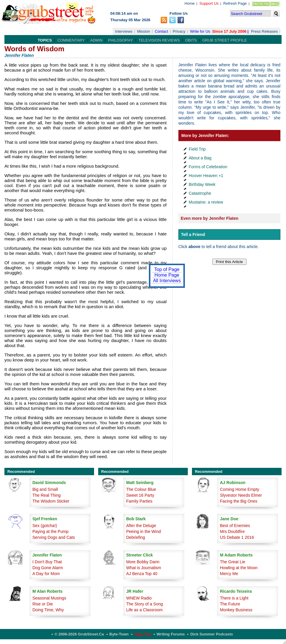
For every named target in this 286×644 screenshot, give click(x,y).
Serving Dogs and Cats (54, 537)
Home (190, 3)
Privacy (179, 31)
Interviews (124, 31)
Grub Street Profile (225, 40)
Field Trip (197, 149)
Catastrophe (200, 193)
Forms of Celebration (208, 167)
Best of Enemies (235, 526)
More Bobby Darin (143, 562)
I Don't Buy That (47, 562)
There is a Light (234, 598)
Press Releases (264, 31)
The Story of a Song (145, 604)
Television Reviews (159, 40)
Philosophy (120, 40)
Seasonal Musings (49, 598)
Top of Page (167, 269)
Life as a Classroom (144, 610)
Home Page (167, 275)
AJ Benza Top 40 (142, 574)
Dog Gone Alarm (48, 568)
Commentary (71, 40)
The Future (230, 604)
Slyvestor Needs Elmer (241, 495)
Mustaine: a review (206, 202)
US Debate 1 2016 (237, 537)
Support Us (209, 3)
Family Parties (139, 501)
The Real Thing (46, 495)
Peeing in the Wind (144, 531)
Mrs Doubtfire (232, 531)
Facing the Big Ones (239, 501)
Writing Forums (171, 634)
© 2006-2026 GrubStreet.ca (79, 634)
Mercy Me (229, 574)
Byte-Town (119, 634)
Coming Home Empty (240, 489)
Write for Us (200, 31)
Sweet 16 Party (140, 495)
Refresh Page (235, 3)
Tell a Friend (193, 235)
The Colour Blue (141, 489)
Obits (191, 40)
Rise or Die (43, 604)
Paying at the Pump (50, 531)
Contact (161, 31)
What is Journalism (144, 568)
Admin (96, 40)
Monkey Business (236, 610)
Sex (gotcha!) (45, 526)
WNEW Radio (139, 598)
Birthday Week (202, 184)
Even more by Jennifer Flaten (209, 218)
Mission (144, 31)
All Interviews (167, 281)
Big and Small (45, 489)
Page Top (143, 634)
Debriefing (136, 537)
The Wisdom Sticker (51, 501)
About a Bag (200, 158)
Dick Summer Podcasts (212, 634)
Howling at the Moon (239, 568)
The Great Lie (233, 562)
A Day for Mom (46, 574)
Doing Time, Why (48, 610)
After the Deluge (141, 526)
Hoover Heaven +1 (206, 176)
